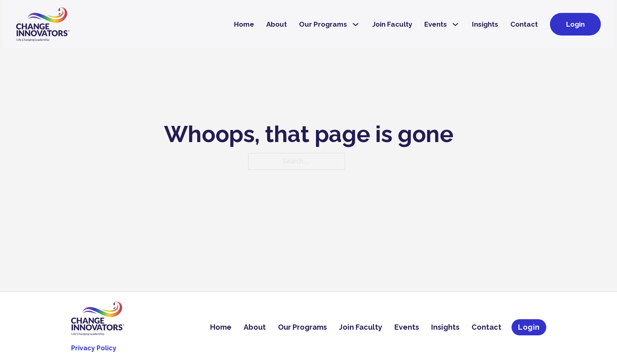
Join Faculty (392, 24)
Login (575, 24)
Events (436, 24)
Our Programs (323, 24)
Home (244, 24)
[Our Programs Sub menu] (356, 24)
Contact (524, 24)
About (277, 24)
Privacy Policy (94, 348)
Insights (485, 24)
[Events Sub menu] (455, 24)
